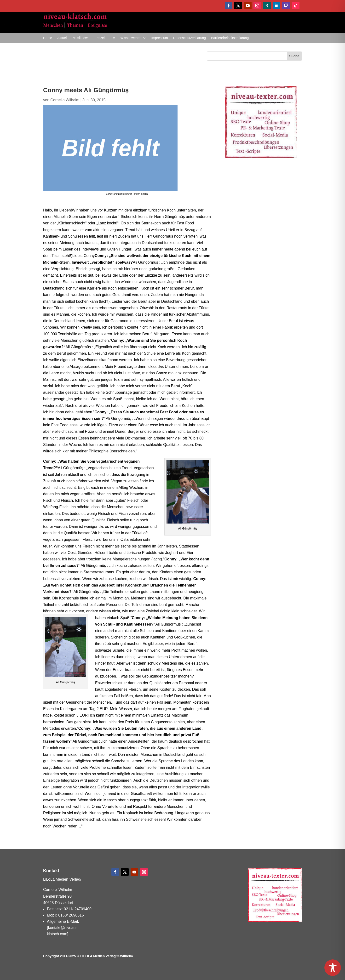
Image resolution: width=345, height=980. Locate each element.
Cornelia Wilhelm (65, 100)
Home (48, 38)
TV (113, 38)
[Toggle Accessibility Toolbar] (333, 968)
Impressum (160, 38)
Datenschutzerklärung (190, 38)
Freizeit (100, 38)
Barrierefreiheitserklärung (230, 38)
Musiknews (81, 38)
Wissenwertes (131, 38)
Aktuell (62, 38)
